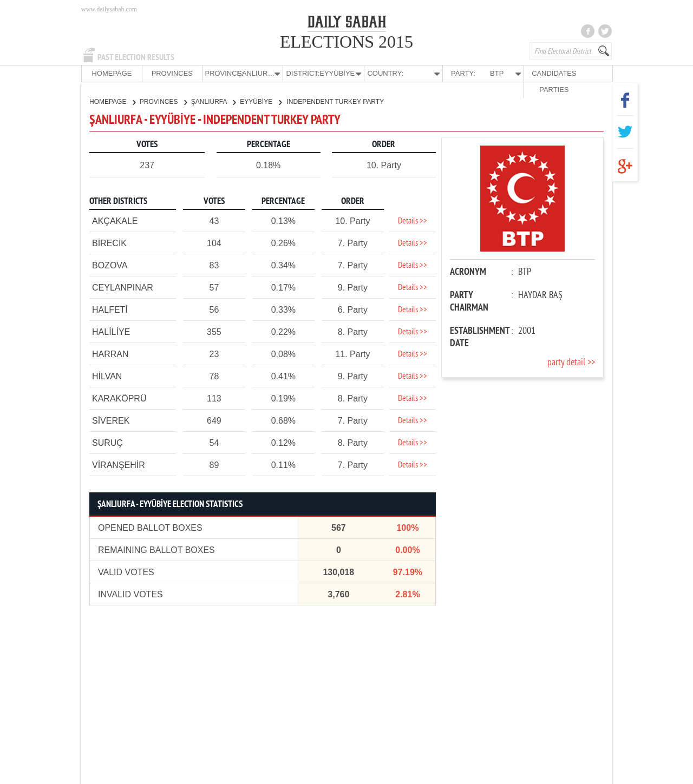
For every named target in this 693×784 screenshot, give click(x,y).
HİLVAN (107, 376)
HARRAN (110, 354)
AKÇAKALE (115, 220)
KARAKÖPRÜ (119, 398)
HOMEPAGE (108, 73)
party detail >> (571, 362)
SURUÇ (107, 442)
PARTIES (581, 73)
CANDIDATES (529, 73)
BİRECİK (109, 243)
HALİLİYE (111, 331)
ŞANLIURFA (213, 101)
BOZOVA (110, 265)
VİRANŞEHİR (119, 465)
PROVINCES (162, 73)
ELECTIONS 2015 (346, 42)
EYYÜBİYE (260, 101)
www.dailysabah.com (109, 9)
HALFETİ (110, 309)
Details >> (413, 221)
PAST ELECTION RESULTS (136, 57)
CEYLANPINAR (123, 287)
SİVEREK (111, 420)
